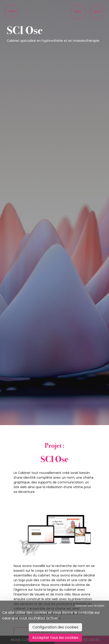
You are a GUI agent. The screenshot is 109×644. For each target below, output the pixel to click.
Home (11, 11)
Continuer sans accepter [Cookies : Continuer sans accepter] (90, 606)
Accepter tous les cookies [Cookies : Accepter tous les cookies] (55, 638)
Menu (97, 12)
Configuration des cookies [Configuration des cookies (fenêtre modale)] (55, 627)
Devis (78, 12)
